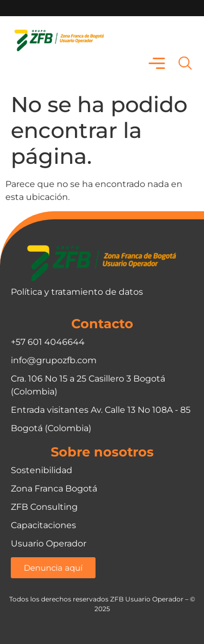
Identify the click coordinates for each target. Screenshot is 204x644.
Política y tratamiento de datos (77, 292)
